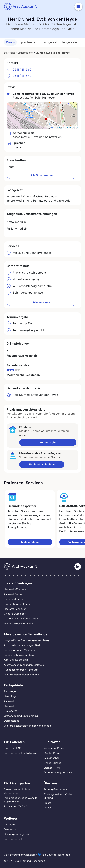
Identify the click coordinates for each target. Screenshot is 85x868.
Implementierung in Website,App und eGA (21, 800)
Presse (47, 803)
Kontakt (48, 808)
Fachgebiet (49, 42)
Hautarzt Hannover (15, 609)
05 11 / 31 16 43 (22, 76)
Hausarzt (9, 706)
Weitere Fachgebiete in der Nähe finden (27, 726)
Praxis (10, 42)
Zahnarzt (9, 701)
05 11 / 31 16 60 (22, 70)
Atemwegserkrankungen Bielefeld (24, 665)
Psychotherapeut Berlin (18, 604)
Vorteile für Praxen (55, 748)
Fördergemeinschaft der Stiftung (58, 796)
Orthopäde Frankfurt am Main (21, 619)
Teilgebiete (69, 42)
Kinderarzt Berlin (14, 599)
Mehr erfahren (30, 542)
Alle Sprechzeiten (42, 175)
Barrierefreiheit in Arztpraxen (21, 753)
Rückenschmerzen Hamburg (21, 670)
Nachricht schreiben (42, 464)
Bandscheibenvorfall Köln (19, 655)
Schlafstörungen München (19, 650)
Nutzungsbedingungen (17, 834)
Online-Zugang (53, 763)
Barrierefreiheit (13, 839)
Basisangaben (52, 758)
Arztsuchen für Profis (16, 806)
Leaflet (56, 128)
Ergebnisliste (25, 53)
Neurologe (10, 696)
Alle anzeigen (41, 302)
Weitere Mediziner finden (19, 624)
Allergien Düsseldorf (16, 660)
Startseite (10, 53)
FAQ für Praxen (52, 753)
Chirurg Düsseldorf (15, 614)
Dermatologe (12, 721)
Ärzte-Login (48, 442)
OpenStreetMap (71, 128)
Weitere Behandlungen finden (22, 675)
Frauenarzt (10, 711)
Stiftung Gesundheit (55, 789)
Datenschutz (11, 829)
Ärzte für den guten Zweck (59, 773)
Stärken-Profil (52, 768)
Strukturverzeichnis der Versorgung (18, 791)
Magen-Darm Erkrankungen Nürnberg (26, 640)
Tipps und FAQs (13, 748)
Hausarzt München (15, 589)
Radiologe (10, 691)
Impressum (11, 824)
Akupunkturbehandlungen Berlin (23, 645)
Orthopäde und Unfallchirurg (21, 716)
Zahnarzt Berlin (13, 594)
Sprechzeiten (28, 42)
